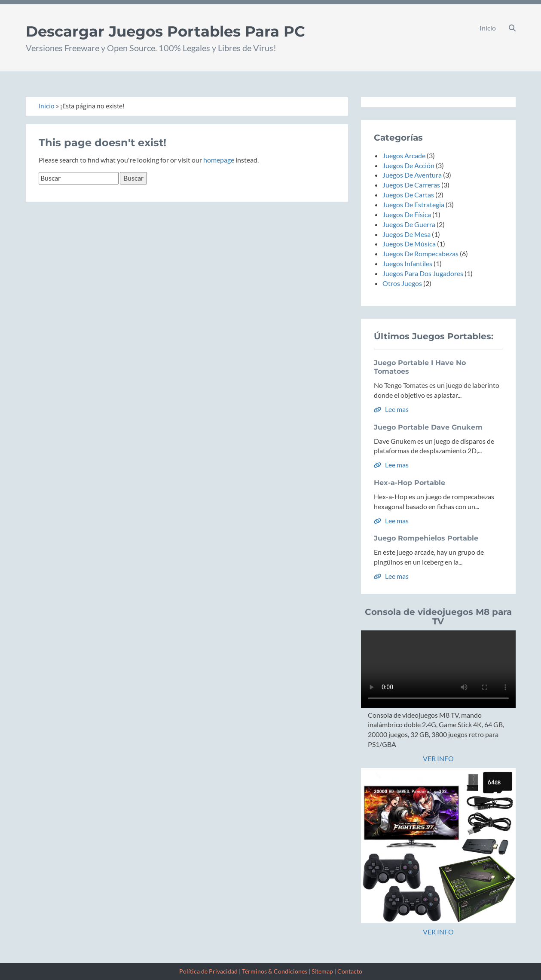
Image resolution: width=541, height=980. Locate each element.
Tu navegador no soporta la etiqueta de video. (438, 669)
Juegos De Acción (408, 165)
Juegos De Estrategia (413, 204)
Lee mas (391, 409)
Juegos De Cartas (408, 195)
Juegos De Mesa (407, 234)
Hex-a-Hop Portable (410, 483)
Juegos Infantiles (407, 263)
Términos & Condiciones (275, 971)
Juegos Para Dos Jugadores (423, 273)
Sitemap (322, 971)
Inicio (488, 28)
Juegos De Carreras (411, 185)
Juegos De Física (407, 214)
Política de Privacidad (208, 971)
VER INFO (438, 758)
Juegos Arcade (404, 155)
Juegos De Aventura (412, 175)
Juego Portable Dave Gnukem (428, 427)
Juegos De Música (409, 244)
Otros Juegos (402, 283)
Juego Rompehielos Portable (426, 538)
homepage (219, 160)
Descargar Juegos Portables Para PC (165, 31)
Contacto (350, 971)
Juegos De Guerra (409, 224)
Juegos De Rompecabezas (420, 253)
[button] (512, 28)
